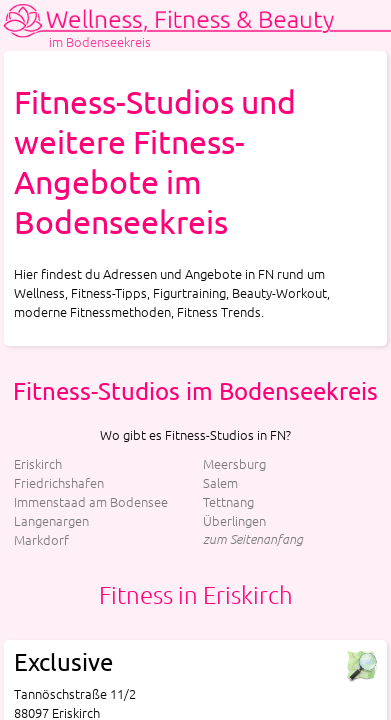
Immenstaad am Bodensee (91, 501)
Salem (220, 482)
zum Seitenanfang (253, 538)
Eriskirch (38, 463)
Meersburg (234, 463)
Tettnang (228, 501)
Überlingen (234, 520)
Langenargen (51, 520)
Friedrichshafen (59, 482)
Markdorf (41, 539)
